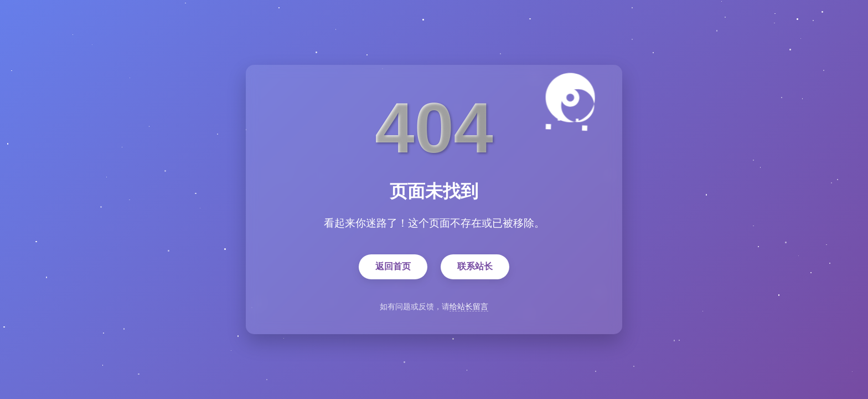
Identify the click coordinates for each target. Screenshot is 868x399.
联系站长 (475, 267)
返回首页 (393, 267)
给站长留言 (469, 307)
